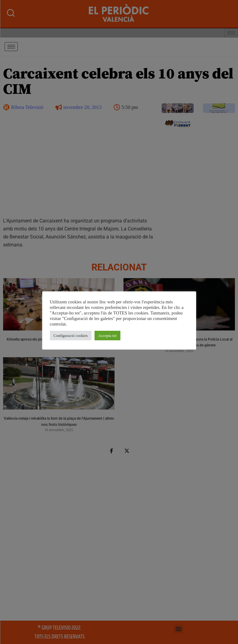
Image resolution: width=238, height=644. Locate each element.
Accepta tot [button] (107, 336)
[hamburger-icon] (11, 47)
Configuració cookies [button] (71, 336)
